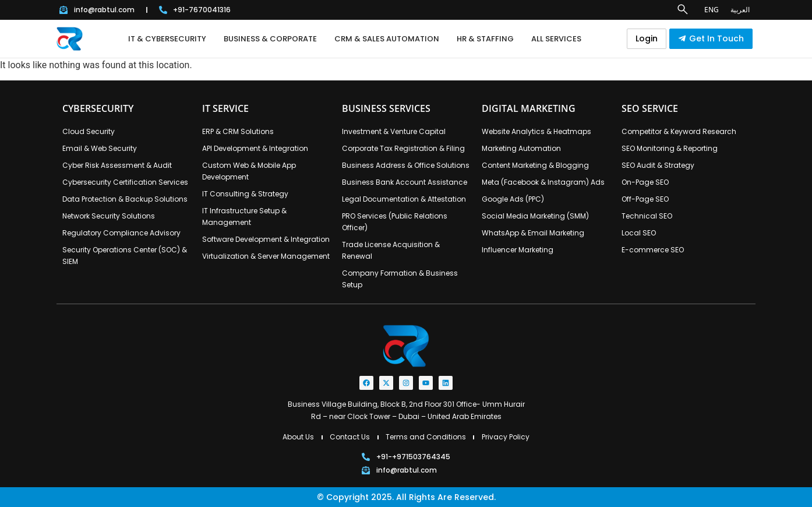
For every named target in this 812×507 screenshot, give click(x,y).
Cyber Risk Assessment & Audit (117, 165)
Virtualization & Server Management (266, 256)
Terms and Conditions (426, 437)
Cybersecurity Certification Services (125, 182)
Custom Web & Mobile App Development (249, 171)
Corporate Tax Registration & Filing (403, 148)
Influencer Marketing (518, 250)
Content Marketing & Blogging (535, 165)
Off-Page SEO (645, 199)
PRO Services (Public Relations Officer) (395, 222)
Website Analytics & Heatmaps (536, 131)
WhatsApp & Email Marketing (533, 233)
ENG (712, 10)
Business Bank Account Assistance (405, 182)
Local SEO (639, 233)
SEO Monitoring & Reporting (670, 148)
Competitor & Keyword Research (679, 131)
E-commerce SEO (653, 250)
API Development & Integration (255, 148)
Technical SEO (647, 216)
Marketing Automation (521, 148)
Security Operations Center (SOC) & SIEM (125, 256)
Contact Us (350, 437)
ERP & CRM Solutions (238, 131)
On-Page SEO (645, 182)
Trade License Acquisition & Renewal (391, 250)
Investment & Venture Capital (394, 131)
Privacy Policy (506, 437)
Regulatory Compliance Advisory (121, 233)
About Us (298, 437)
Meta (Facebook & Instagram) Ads (543, 182)
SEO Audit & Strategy (658, 165)
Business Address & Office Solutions (406, 165)
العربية (740, 10)
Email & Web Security (100, 148)
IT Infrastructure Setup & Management (244, 216)
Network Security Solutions (109, 216)
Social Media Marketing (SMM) (535, 216)
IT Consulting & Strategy (245, 194)
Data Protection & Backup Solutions (125, 199)
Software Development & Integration (266, 239)
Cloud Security (89, 131)
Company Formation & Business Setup (400, 279)
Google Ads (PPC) (513, 199)
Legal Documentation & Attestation (404, 199)
